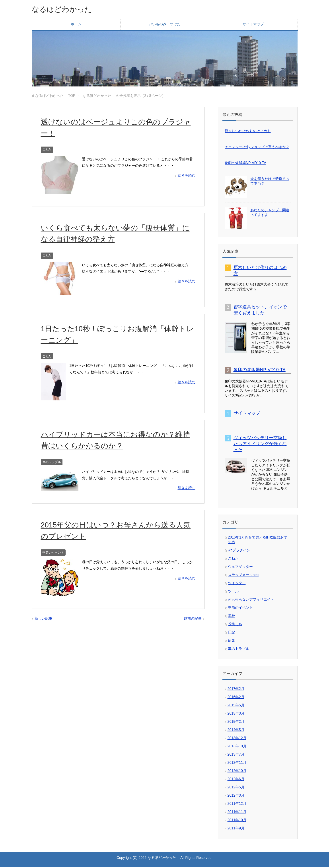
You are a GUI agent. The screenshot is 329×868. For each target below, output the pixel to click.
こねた (47, 150)
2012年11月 (237, 763)
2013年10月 (237, 747)
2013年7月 (236, 755)
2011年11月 (237, 813)
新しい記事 (43, 619)
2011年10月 (237, 821)
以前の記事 (193, 619)
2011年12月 (237, 804)
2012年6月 (236, 780)
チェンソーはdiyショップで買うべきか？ (257, 148)
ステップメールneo (243, 576)
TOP (55, 97)
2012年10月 (237, 772)
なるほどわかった (68, 10)
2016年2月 (236, 698)
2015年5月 (236, 706)
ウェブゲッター (240, 567)
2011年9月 (236, 829)
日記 (232, 633)
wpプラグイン (239, 551)
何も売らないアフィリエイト (251, 600)
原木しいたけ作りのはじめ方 (248, 132)
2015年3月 (236, 714)
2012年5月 (236, 788)
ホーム (76, 25)
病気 (232, 641)
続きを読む (187, 176)
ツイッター (237, 584)
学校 (232, 617)
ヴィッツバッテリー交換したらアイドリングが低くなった (260, 445)
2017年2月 (236, 690)
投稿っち (235, 625)
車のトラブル (52, 463)
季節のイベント (53, 553)
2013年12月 (237, 739)
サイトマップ (253, 25)
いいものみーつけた (165, 25)
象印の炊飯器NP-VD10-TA (245, 164)
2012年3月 (236, 796)
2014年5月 (236, 731)
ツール (233, 592)
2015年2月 (236, 722)
